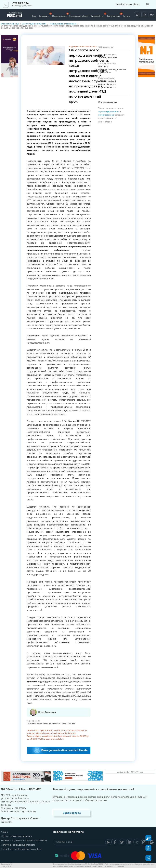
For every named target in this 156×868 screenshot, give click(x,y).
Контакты (127, 16)
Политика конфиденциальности (18, 845)
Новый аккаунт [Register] (124, 4)
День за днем (45, 15)
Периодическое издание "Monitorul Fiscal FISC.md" (51, 724)
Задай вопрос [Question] (72, 813)
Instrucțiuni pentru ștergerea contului (22, 849)
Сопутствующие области (79, 16)
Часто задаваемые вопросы (17, 836)
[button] (147, 838)
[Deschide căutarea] (137, 15)
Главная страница (10, 24)
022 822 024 (21, 3)
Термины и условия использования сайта (24, 841)
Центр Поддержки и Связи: (20, 818)
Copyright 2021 (6, 867)
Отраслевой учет (98, 15)
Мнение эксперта (60, 15)
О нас (34, 16)
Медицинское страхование (63, 24)
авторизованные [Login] (106, 115)
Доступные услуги (115, 15)
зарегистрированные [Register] (109, 112)
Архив (4, 832)
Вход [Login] (137, 4)
